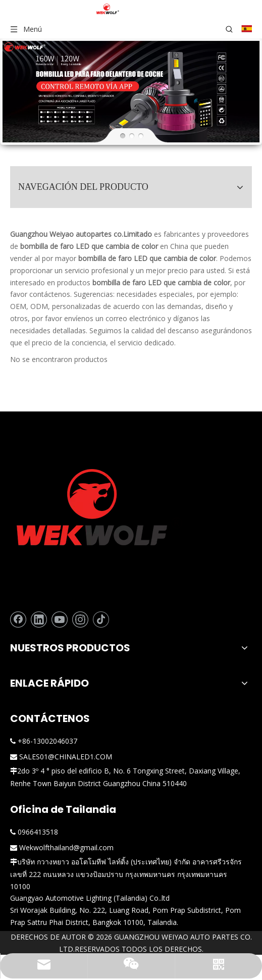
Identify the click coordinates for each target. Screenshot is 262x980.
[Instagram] (80, 616)
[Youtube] (60, 616)
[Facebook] (18, 616)
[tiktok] (101, 616)
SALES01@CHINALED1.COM (66, 754)
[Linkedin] (39, 616)
